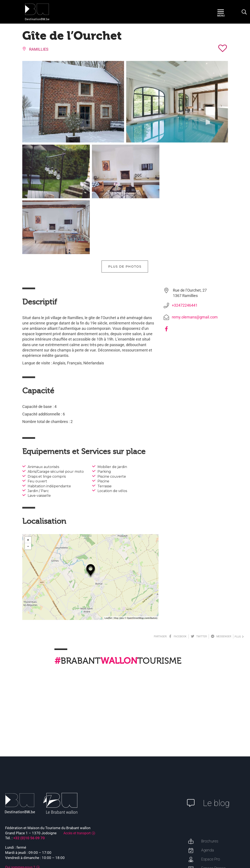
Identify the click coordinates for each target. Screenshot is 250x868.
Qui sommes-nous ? (20, 811)
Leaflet (108, 562)
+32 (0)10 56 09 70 (29, 782)
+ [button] (28, 484)
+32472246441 (185, 249)
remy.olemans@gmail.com (195, 261)
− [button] (28, 490)
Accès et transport (77, 777)
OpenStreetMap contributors (142, 562)
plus (239, 581)
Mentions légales (211, 849)
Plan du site (236, 849)
